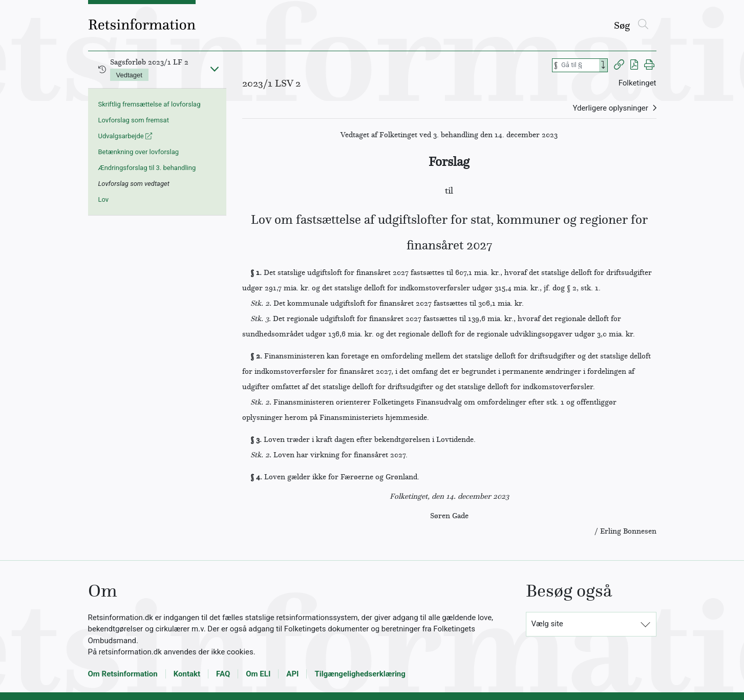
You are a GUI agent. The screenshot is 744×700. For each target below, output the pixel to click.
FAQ (223, 674)
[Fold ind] (215, 69)
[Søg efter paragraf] (579, 65)
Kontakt (187, 674)
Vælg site (547, 624)
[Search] (603, 65)
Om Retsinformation (123, 674)
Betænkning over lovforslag (139, 152)
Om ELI (258, 674)
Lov (104, 199)
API (292, 674)
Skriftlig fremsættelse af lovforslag (150, 104)
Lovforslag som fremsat (134, 120)
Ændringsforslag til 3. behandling (147, 168)
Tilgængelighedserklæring (360, 674)
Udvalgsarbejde (125, 136)
